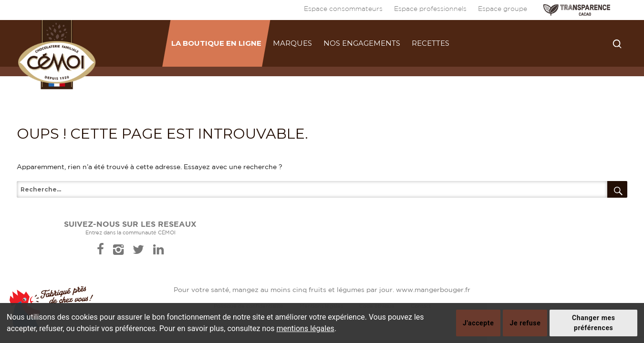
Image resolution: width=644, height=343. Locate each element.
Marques (292, 43)
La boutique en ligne (216, 43)
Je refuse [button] (525, 323)
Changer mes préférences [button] (594, 323)
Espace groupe (503, 9)
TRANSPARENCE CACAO (577, 10)
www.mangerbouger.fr (433, 290)
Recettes (431, 43)
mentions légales (306, 328)
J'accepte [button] (478, 323)
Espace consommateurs (343, 9)
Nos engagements (362, 43)
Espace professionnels (430, 9)
